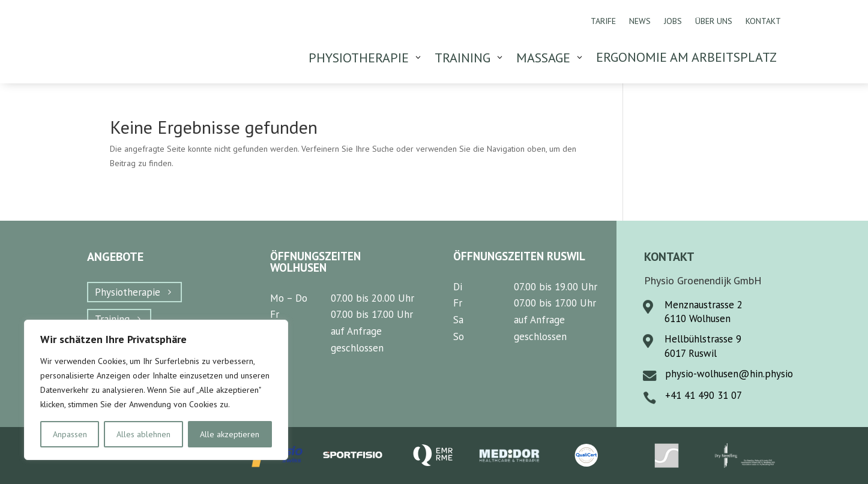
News (640, 22)
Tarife (603, 22)
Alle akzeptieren (230, 434)
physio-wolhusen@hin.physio (729, 374)
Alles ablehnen (143, 434)
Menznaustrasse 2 (704, 305)
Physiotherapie (128, 292)
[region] (156, 390)
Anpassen (70, 434)
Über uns (714, 22)
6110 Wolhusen (698, 318)
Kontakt (763, 22)
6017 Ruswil (691, 353)
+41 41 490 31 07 (704, 395)
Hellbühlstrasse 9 (703, 339)
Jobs (673, 22)
